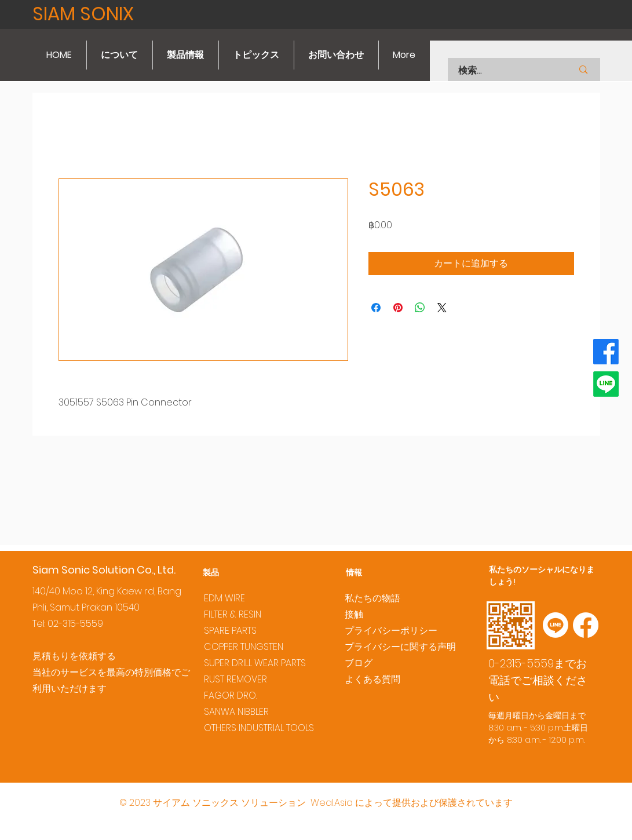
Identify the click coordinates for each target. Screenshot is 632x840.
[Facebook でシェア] (376, 308)
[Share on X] (442, 308)
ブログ (359, 663)
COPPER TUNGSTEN (244, 647)
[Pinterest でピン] (398, 308)
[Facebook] (606, 352)
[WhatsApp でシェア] (420, 308)
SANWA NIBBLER (236, 712)
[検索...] (501, 71)
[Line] (606, 384)
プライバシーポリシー (391, 631)
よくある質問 (372, 679)
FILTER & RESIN (233, 614)
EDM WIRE (224, 598)
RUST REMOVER (235, 679)
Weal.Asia (332, 803)
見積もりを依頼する (74, 656)
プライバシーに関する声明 (400, 647)
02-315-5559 (75, 624)
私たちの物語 (372, 598)
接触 (354, 614)
